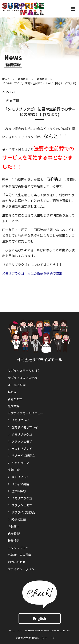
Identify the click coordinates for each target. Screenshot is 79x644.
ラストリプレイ (22, 449)
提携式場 (14, 406)
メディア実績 (20, 484)
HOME (6, 79)
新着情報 (23, 79)
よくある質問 (17, 385)
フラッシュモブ (22, 441)
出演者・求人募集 (20, 555)
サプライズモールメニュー (25, 413)
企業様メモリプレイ (25, 427)
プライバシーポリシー (23, 569)
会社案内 (14, 526)
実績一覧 (14, 470)
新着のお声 (15, 399)
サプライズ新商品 (23, 456)
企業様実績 (19, 491)
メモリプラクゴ (22, 434)
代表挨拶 (14, 534)
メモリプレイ (20, 420)
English (39, 618)
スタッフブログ (18, 548)
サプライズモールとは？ (24, 371)
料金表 (12, 392)
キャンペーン (20, 463)
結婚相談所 (19, 519)
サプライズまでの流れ (23, 378)
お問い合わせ (17, 562)
